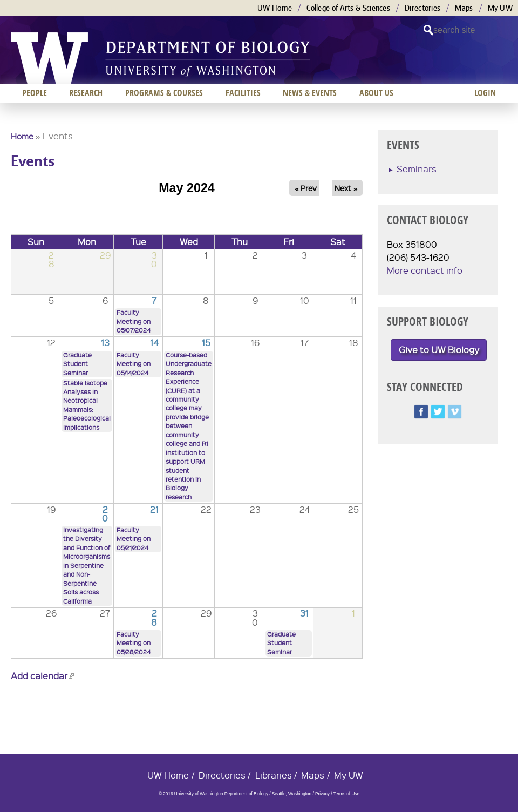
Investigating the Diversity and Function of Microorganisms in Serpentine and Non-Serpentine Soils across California (87, 566)
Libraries (274, 775)
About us (376, 93)
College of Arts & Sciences (348, 8)
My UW (500, 8)
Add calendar (42, 676)
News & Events (310, 93)
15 (206, 343)
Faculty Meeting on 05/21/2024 (134, 539)
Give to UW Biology (439, 350)
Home (22, 136)
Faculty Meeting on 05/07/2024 (134, 321)
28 (154, 617)
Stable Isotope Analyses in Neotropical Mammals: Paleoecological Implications (87, 405)
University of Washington (49, 58)
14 (154, 343)
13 (105, 343)
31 (304, 613)
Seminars (417, 169)
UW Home (275, 8)
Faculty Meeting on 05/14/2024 (134, 364)
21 (154, 509)
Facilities (243, 93)
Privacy (322, 794)
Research (86, 93)
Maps (464, 8)
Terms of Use (346, 794)
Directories (422, 8)
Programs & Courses (164, 93)
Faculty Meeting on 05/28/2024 (134, 643)
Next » (346, 188)
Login (485, 93)
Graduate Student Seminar (77, 364)
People (35, 93)
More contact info (425, 270)
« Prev (306, 188)
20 (105, 514)
